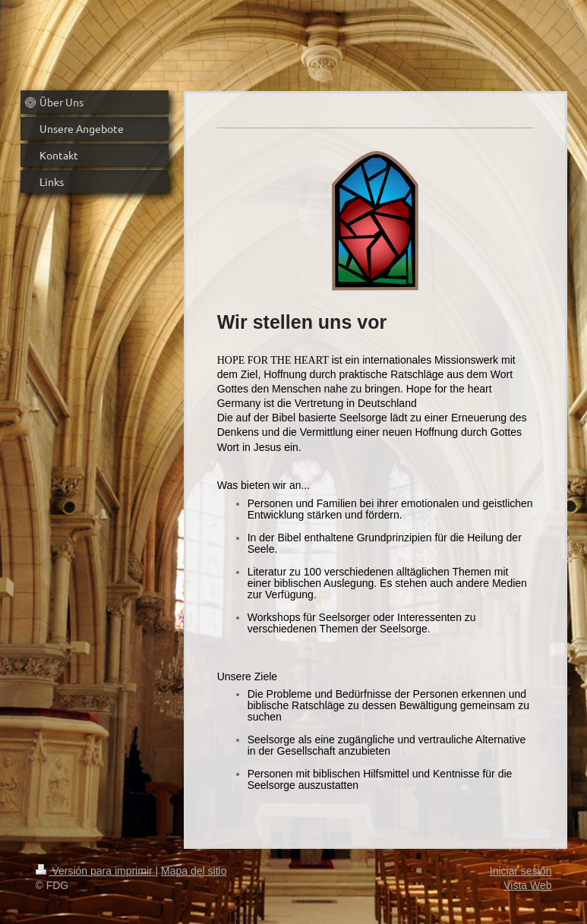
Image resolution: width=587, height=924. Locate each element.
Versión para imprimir (96, 871)
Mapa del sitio (194, 871)
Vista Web (527, 885)
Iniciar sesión (521, 871)
